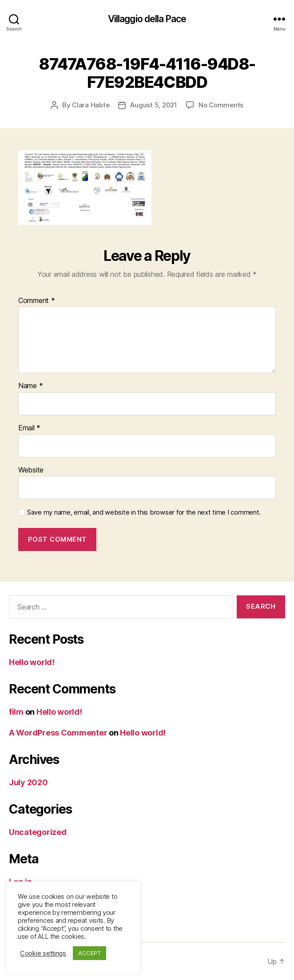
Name (30, 386)
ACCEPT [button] (89, 953)
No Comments (221, 105)
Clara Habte (91, 105)
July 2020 (28, 782)
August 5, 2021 (153, 105)
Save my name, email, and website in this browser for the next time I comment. (144, 512)
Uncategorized (38, 832)
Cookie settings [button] (43, 953)
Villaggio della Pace (147, 19)
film (16, 712)
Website (31, 470)
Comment (37, 301)
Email (29, 428)
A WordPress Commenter (58, 733)
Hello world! (32, 662)
